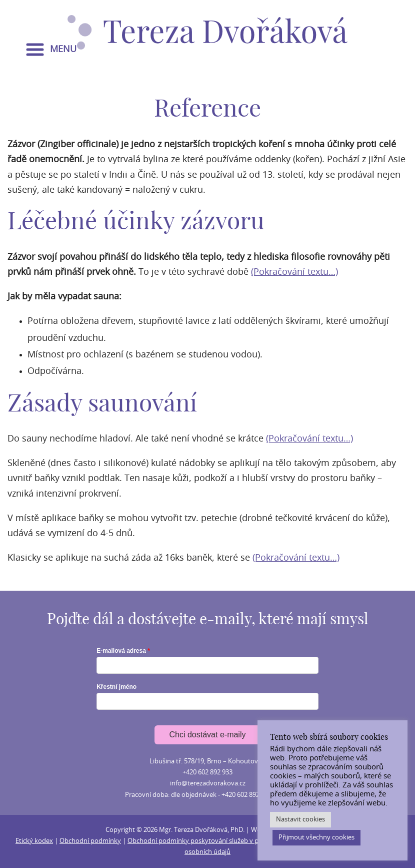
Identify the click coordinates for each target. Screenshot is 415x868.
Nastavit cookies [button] (300, 820)
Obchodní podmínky (90, 841)
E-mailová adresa (121, 651)
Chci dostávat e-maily (208, 735)
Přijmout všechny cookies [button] (316, 838)
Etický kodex (34, 841)
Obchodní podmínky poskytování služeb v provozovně (209, 841)
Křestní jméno (116, 687)
